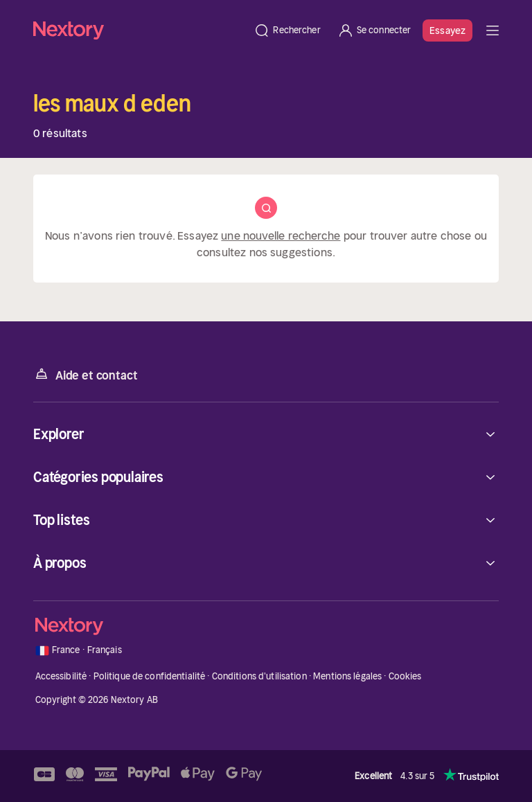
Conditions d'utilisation (259, 676)
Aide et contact (85, 374)
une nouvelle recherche (281, 235)
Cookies (405, 676)
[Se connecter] (374, 30)
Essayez (447, 30)
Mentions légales (347, 676)
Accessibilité (61, 676)
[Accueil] (139, 30)
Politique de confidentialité (150, 676)
